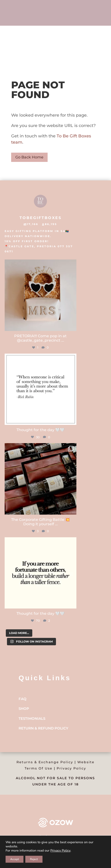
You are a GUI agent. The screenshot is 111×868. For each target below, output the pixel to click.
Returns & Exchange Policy (45, 762)
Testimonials (32, 718)
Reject (34, 859)
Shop (24, 709)
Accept (15, 859)
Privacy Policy (71, 768)
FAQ (23, 699)
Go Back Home (29, 157)
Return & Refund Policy (43, 728)
